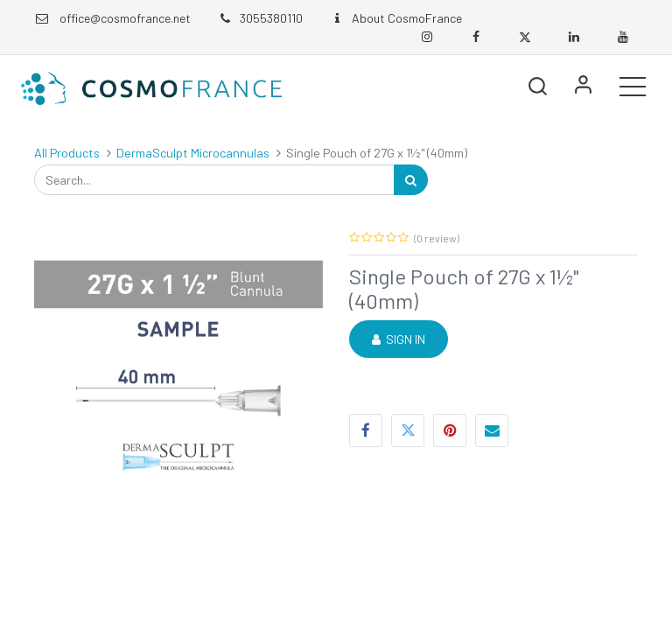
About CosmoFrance (395, 18)
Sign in (583, 86)
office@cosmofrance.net (125, 18)
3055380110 (260, 18)
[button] (537, 86)
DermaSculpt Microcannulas (193, 153)
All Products (67, 153)
